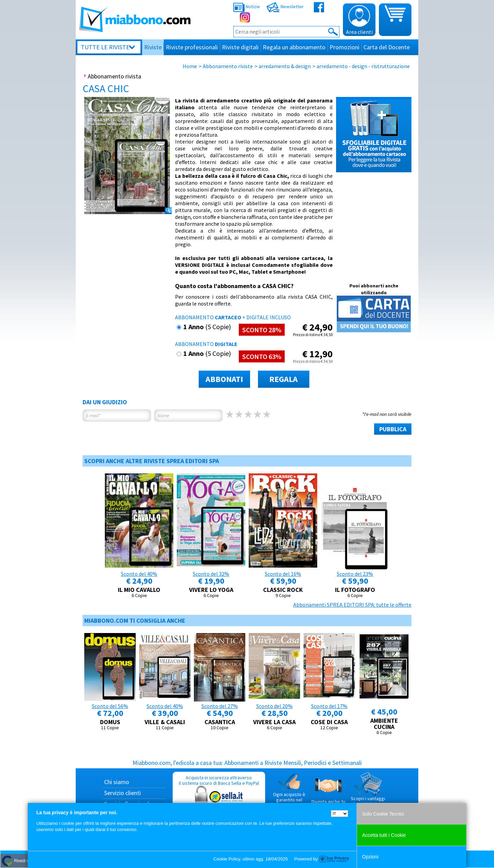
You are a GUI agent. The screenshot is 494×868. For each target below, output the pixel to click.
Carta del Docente (387, 47)
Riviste (153, 47)
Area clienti (359, 20)
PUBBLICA (393, 429)
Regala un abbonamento (294, 47)
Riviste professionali (192, 47)
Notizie (247, 7)
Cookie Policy (227, 859)
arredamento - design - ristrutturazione (363, 66)
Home (190, 66)
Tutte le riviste (105, 47)
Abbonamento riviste (228, 66)
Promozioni (344, 47)
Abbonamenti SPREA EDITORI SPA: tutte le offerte (352, 605)
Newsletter (285, 7)
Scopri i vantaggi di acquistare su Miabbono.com (368, 792)
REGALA (283, 379)
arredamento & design (285, 66)
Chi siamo (117, 782)
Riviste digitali (240, 47)
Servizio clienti (122, 793)
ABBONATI (224, 379)
